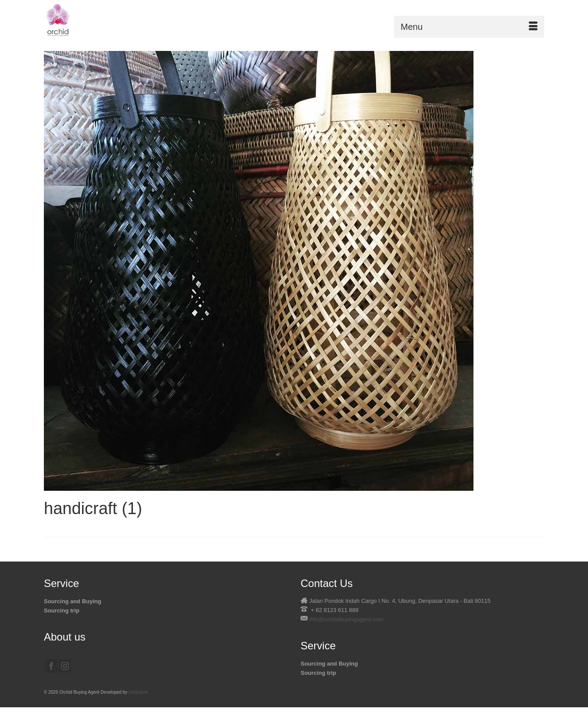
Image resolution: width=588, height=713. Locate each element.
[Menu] (469, 27)
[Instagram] (65, 666)
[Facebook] (51, 666)
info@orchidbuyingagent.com (346, 619)
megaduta (138, 692)
